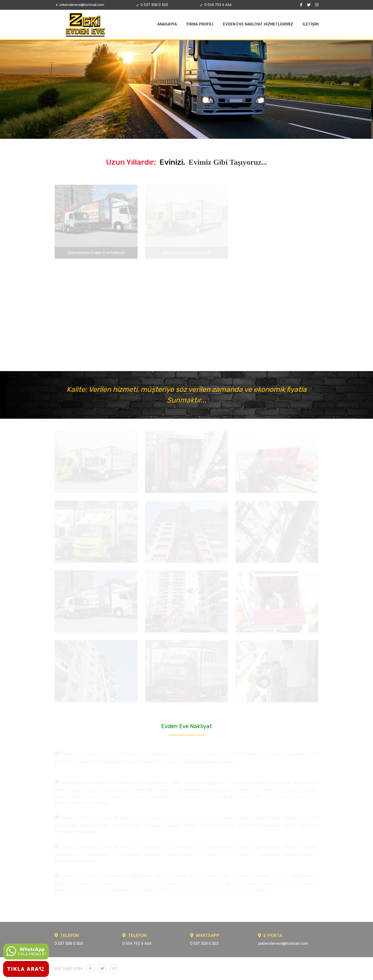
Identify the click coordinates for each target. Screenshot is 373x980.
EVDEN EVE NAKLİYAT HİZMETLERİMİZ (258, 24)
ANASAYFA (167, 24)
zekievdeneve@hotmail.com (79, 5)
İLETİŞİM (311, 24)
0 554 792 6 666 (215, 5)
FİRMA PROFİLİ (200, 24)
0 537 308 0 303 (151, 5)
